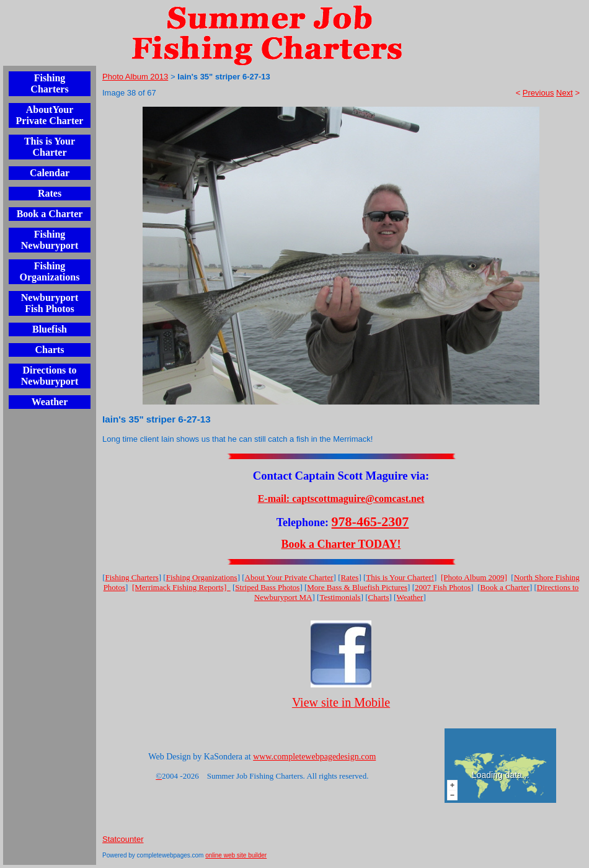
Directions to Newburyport (50, 376)
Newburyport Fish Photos (50, 303)
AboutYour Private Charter (50, 115)
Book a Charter (50, 214)
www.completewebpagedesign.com (314, 757)
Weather (50, 402)
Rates (50, 193)
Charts (49, 350)
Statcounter (123, 839)
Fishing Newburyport (50, 240)
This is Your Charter (50, 147)
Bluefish (50, 329)
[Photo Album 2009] (474, 577)
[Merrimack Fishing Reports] (181, 587)
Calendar (50, 173)
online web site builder (236, 855)
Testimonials (340, 597)
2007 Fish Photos (443, 587)
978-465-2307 (370, 521)
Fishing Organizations (50, 271)
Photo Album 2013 (135, 77)
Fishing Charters (49, 83)
